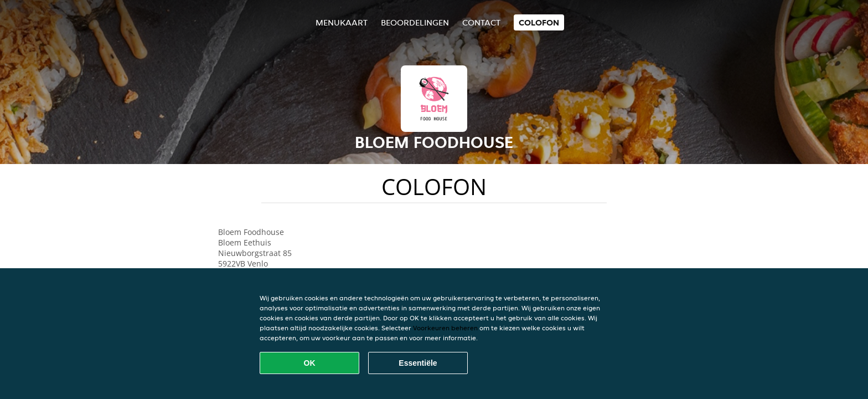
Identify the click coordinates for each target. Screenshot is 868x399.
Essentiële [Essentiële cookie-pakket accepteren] (418, 363)
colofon (539, 22)
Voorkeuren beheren (445, 328)
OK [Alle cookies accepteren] (310, 363)
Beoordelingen (415, 22)
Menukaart (342, 22)
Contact (481, 22)
